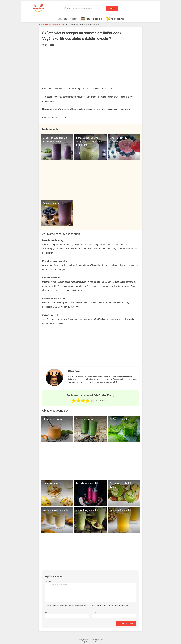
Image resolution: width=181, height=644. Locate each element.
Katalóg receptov (67, 18)
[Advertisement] (90, 64)
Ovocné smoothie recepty (55, 25)
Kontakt (81, 642)
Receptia (42, 25)
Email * (94, 612)
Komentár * (49, 581)
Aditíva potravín (115, 18)
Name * (47, 612)
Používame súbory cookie (95, 642)
